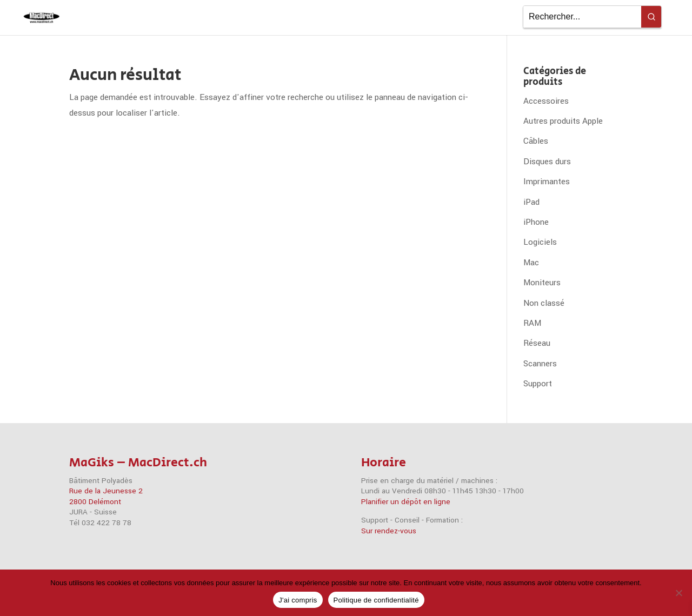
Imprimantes (547, 182)
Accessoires (546, 101)
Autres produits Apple (563, 121)
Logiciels (540, 242)
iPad (531, 202)
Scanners (540, 364)
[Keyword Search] (582, 17)
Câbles (536, 141)
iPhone (536, 222)
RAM (532, 323)
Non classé (544, 303)
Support (538, 384)
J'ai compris (298, 600)
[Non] (678, 593)
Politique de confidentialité (376, 600)
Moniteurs (542, 283)
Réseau (537, 343)
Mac (531, 263)
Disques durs (547, 162)
